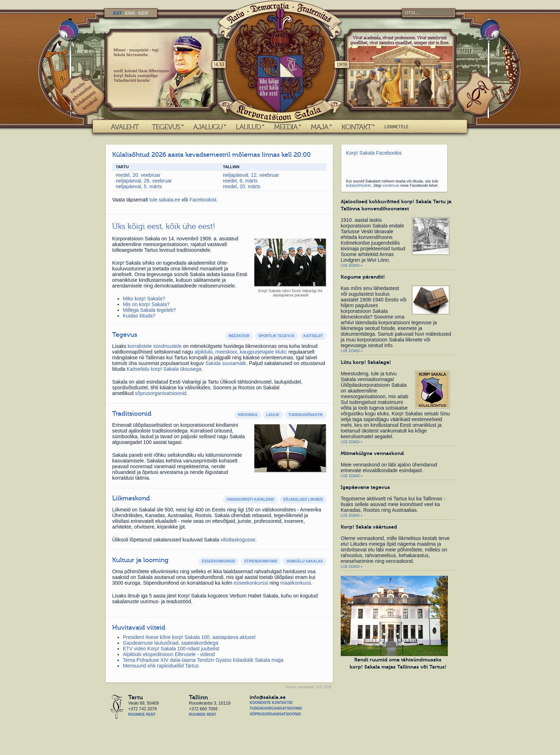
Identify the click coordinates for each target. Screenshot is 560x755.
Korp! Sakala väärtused (369, 527)
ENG (130, 13)
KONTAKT (356, 127)
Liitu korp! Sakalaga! (366, 362)
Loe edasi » (352, 266)
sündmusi (391, 185)
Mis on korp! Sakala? (146, 304)
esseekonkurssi (251, 583)
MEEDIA (286, 127)
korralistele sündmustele (155, 346)
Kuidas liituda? (139, 316)
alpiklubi (203, 352)
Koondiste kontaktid (271, 703)
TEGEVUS (166, 127)
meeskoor (226, 352)
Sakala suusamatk (226, 363)
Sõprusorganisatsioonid (275, 714)
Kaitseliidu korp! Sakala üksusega (164, 369)
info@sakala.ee (268, 697)
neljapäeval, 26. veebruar (144, 181)
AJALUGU (208, 127)
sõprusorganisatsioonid (161, 393)
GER (143, 13)
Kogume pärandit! (363, 277)
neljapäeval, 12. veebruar (251, 175)
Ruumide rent (142, 714)
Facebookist (203, 200)
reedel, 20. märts (242, 186)
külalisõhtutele (359, 185)
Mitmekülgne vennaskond (372, 453)
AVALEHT (125, 127)
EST (118, 13)
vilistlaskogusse (238, 540)
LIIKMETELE (396, 127)
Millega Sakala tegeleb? (149, 310)
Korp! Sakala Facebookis (374, 153)
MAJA (319, 127)
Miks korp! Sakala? (144, 299)
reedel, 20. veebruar (138, 175)
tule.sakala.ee (165, 200)
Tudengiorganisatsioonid (276, 708)
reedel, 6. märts (240, 181)
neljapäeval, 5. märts (139, 186)
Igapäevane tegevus (365, 487)
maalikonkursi (296, 583)
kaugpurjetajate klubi (262, 352)
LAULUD (248, 127)
